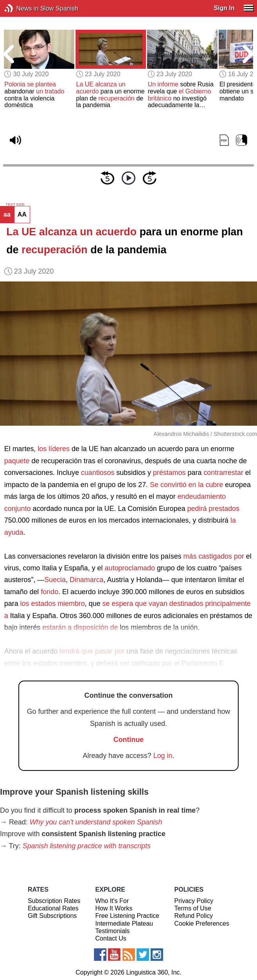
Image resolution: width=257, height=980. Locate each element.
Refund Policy (194, 916)
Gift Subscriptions (52, 916)
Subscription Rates (54, 901)
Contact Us (111, 938)
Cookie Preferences (202, 924)
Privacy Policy (194, 901)
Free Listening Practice (128, 916)
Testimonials (113, 931)
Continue (129, 740)
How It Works (114, 908)
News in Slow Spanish (21, 8)
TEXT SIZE (15, 204)
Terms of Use (193, 908)
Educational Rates (53, 908)
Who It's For (112, 901)
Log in (163, 756)
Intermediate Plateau (124, 924)
